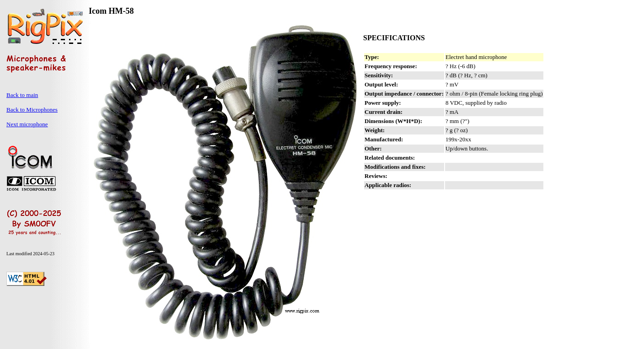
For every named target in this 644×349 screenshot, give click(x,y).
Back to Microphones (32, 110)
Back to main (22, 95)
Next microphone (27, 124)
